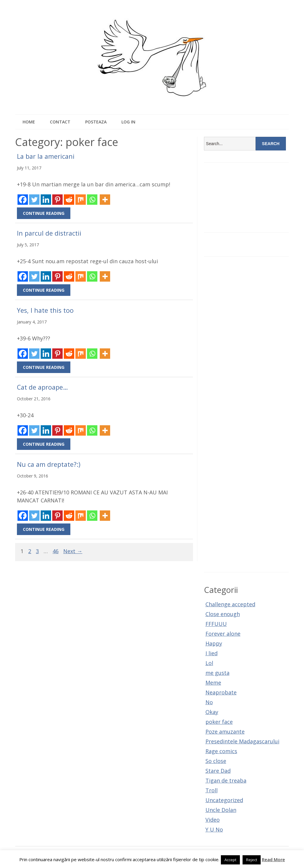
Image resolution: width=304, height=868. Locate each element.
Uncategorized (224, 800)
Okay (212, 712)
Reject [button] (252, 860)
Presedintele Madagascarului (242, 741)
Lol (209, 663)
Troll (212, 790)
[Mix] (81, 200)
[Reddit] (69, 200)
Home (29, 122)
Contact (60, 122)
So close (216, 761)
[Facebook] (23, 200)
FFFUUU (216, 624)
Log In (128, 122)
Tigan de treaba (226, 780)
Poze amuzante (225, 731)
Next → (73, 551)
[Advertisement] (246, 414)
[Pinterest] (57, 200)
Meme (213, 683)
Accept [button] (230, 860)
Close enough (223, 614)
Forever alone (223, 634)
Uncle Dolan (221, 810)
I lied (212, 653)
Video (213, 820)
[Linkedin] (46, 200)
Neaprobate (221, 692)
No (209, 702)
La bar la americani (46, 156)
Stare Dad (218, 771)
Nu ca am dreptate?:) (49, 464)
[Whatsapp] (92, 200)
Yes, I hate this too (45, 310)
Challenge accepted (230, 604)
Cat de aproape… (42, 387)
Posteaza (96, 122)
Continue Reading (44, 213)
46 (56, 551)
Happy (214, 643)
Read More (273, 859)
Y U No (214, 829)
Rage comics (221, 751)
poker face (219, 722)
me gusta (217, 673)
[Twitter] (34, 200)
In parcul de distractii (49, 233)
